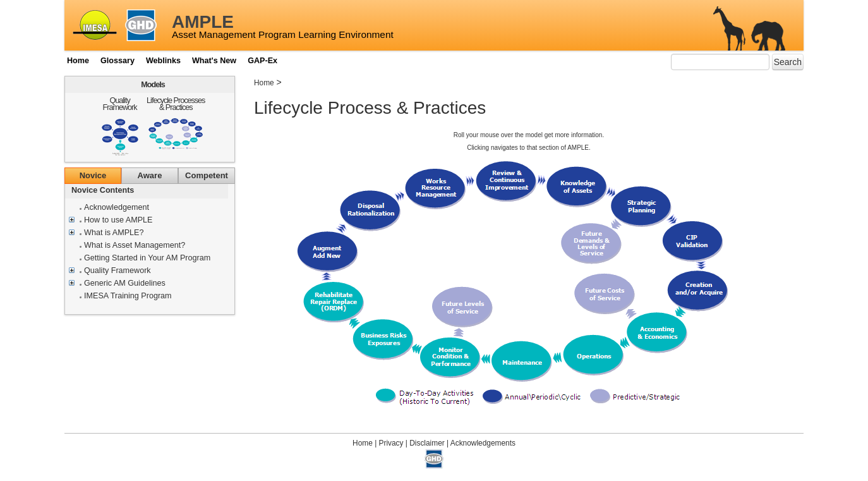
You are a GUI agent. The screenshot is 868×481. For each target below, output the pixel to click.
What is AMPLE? (114, 233)
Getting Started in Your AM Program (147, 258)
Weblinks (163, 61)
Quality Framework (120, 104)
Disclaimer (427, 443)
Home (78, 61)
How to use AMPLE (118, 220)
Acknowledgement (117, 208)
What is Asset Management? (135, 246)
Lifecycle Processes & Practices (176, 104)
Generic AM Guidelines (125, 283)
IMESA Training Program (128, 296)
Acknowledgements (483, 443)
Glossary (118, 61)
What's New (214, 61)
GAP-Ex (262, 61)
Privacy (391, 443)
